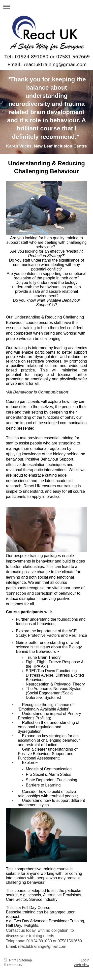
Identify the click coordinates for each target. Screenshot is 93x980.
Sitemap (25, 960)
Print (11, 960)
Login (85, 960)
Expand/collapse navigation (46, 7)
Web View (81, 965)
